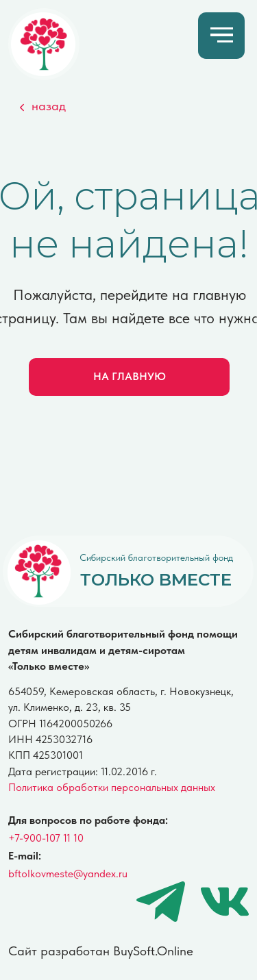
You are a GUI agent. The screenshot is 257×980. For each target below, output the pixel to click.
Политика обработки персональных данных (112, 787)
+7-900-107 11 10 (46, 838)
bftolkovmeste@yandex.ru (68, 873)
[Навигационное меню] (222, 35)
